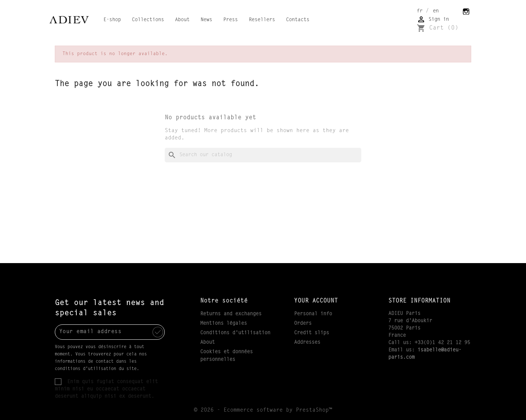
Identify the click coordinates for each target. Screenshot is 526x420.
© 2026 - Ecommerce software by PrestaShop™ (263, 410)
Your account (316, 301)
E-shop (112, 20)
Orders (303, 324)
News (206, 20)
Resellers (262, 20)
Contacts (298, 20)
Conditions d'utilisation (235, 333)
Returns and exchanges (231, 314)
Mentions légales (224, 324)
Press (230, 20)
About (182, 20)
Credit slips (312, 333)
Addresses (307, 343)
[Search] (263, 155)
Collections (148, 20)
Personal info (313, 314)
